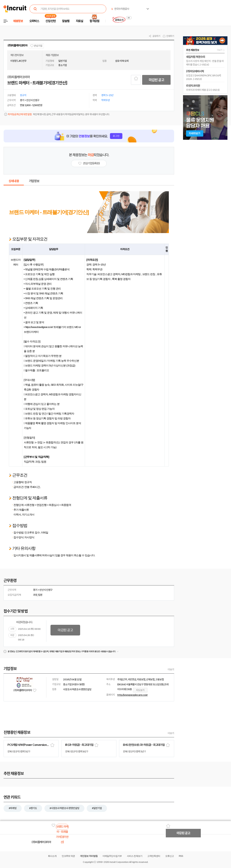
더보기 (171, 669)
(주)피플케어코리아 (17, 45)
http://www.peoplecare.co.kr (132, 695)
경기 (35, 590)
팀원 (40, 595)
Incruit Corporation (119, 862)
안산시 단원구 (46, 590)
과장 (35, 595)
